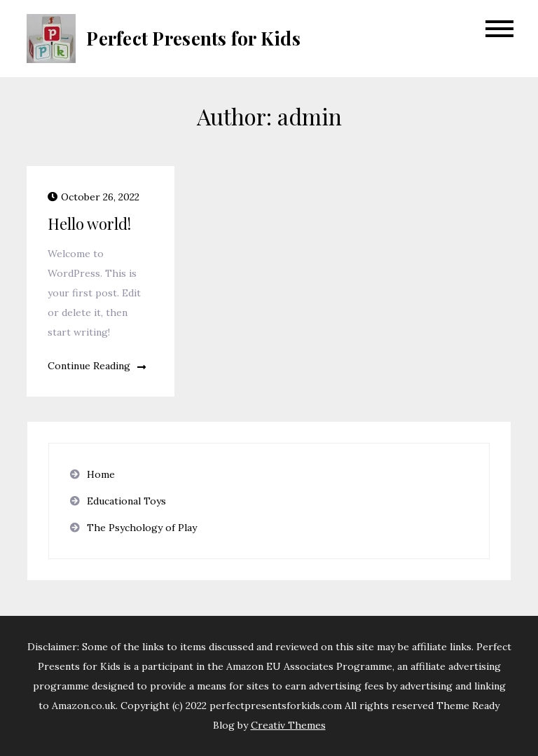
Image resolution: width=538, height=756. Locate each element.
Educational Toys (126, 501)
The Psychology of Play (142, 528)
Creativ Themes (288, 725)
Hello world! (89, 224)
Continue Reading (97, 366)
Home (101, 474)
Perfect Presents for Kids (193, 38)
